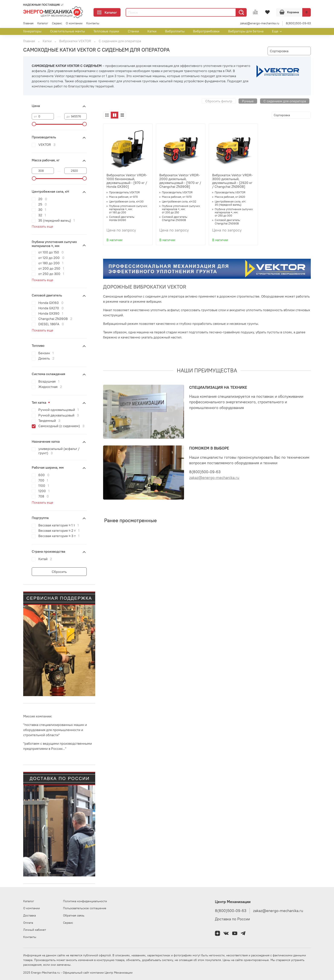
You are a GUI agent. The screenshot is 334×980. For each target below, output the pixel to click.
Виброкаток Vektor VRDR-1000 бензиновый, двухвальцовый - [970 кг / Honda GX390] (127, 181)
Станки (133, 31)
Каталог (107, 12)
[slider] (34, 124)
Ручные (248, 101)
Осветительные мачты (67, 31)
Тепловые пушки (106, 31)
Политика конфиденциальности (85, 901)
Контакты (93, 23)
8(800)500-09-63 (298, 23)
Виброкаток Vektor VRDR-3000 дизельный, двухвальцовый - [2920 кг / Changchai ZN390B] (232, 181)
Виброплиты (175, 31)
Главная (28, 23)
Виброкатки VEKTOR (75, 41)
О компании (74, 23)
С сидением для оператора (285, 101)
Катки (152, 31)
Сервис (57, 23)
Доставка (30, 915)
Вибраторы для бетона (246, 31)
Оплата (28, 923)
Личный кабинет (35, 930)
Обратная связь (74, 915)
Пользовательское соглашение (85, 908)
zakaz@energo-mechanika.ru (260, 23)
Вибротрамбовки (206, 31)
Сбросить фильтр (219, 101)
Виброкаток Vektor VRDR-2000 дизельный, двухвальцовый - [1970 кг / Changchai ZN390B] (180, 181)
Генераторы (32, 31)
